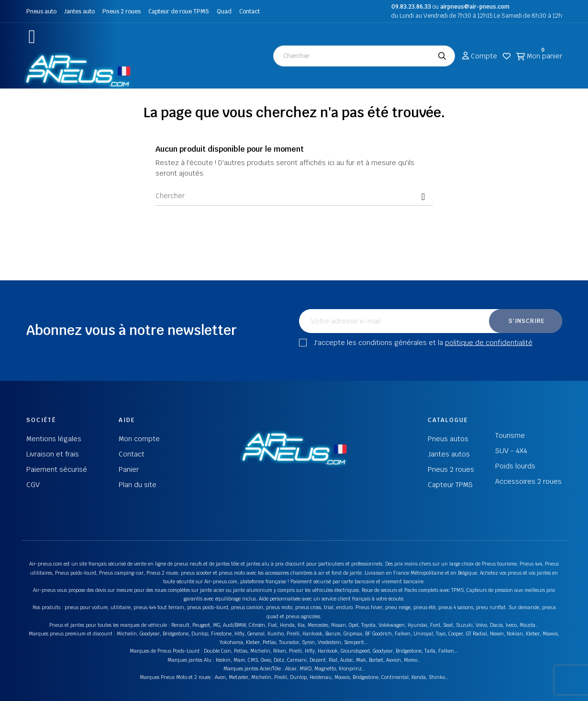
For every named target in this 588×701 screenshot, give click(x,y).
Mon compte (139, 439)
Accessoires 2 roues (528, 481)
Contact (250, 11)
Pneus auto (41, 11)
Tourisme (510, 435)
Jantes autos (449, 454)
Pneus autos (448, 439)
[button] (32, 37)
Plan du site (138, 485)
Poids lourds (515, 466)
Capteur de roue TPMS (179, 11)
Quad (224, 11)
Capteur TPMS (450, 485)
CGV (33, 485)
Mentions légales (54, 439)
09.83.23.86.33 (411, 7)
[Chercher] (294, 196)
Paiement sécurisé (57, 469)
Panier (129, 469)
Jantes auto (79, 11)
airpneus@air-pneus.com (475, 7)
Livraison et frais (53, 454)
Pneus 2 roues (122, 11)
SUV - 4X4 (511, 451)
